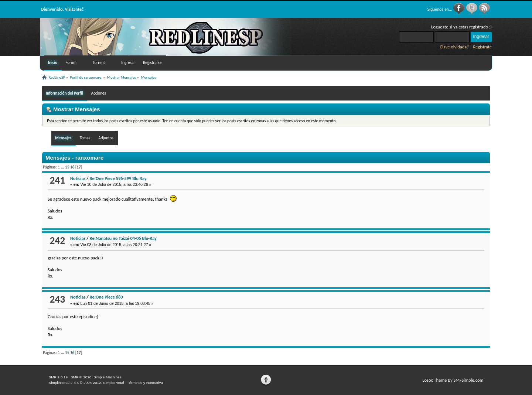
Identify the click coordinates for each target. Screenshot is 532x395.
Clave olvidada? (454, 47)
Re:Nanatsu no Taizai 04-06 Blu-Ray (123, 238)
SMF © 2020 (81, 377)
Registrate (482, 47)
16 (72, 167)
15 (67, 167)
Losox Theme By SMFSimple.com (453, 380)
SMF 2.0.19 (58, 377)
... (63, 167)
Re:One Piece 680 (106, 297)
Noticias (78, 178)
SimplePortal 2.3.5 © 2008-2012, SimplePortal (86, 383)
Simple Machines (108, 377)
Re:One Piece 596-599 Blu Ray (118, 178)
